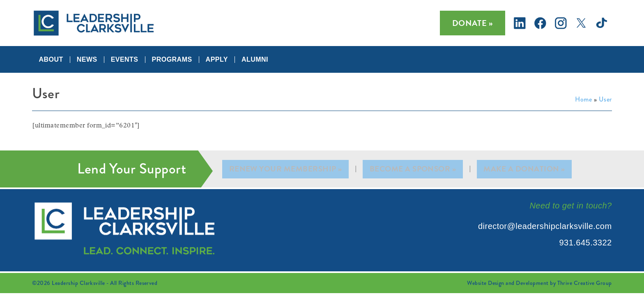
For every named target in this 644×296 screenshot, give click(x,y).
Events (125, 60)
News (87, 60)
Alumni (255, 60)
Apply (217, 60)
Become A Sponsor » (414, 169)
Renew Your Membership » (286, 169)
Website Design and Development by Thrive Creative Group (539, 283)
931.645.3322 (585, 243)
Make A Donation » (524, 169)
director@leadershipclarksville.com (545, 226)
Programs (172, 60)
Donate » (473, 23)
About (51, 60)
